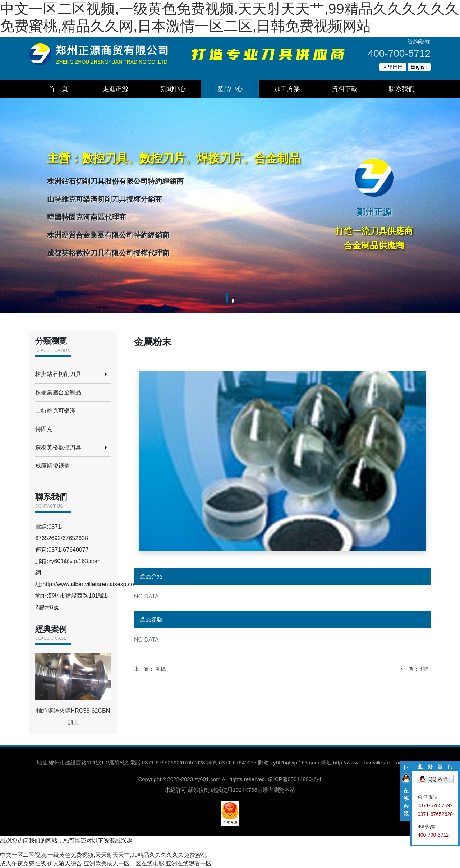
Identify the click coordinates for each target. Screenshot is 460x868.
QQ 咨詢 (438, 779)
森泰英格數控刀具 (58, 447)
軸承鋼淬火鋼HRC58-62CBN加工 (73, 689)
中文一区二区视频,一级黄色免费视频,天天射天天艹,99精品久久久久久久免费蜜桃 (103, 855)
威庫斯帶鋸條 (52, 466)
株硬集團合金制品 (58, 392)
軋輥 (161, 669)
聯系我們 (402, 89)
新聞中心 (173, 89)
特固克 (44, 429)
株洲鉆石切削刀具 (58, 374)
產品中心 (230, 89)
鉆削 (425, 669)
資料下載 (345, 89)
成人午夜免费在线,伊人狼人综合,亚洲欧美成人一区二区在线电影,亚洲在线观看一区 (106, 864)
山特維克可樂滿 (55, 411)
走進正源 (115, 89)
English (419, 67)
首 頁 (58, 89)
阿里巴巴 (393, 67)
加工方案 (287, 89)
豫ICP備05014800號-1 (295, 779)
